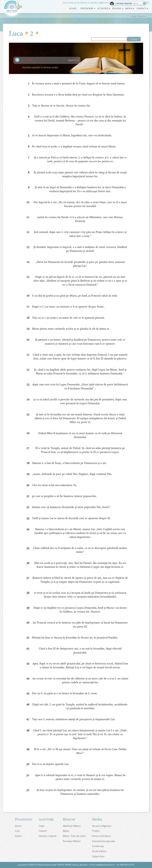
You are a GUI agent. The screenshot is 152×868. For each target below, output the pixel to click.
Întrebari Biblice (72, 841)
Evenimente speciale (103, 841)
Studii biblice (99, 851)
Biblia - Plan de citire (74, 836)
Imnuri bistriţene (101, 836)
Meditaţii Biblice (72, 826)
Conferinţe (98, 846)
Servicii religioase (102, 826)
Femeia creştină (48, 836)
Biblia (66, 831)
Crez (17, 831)
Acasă (73, 8)
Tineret (43, 831)
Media (130, 8)
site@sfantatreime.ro (105, 865)
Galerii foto (98, 856)
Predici (96, 831)
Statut (18, 836)
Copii (42, 826)
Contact (142, 8)
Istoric (18, 826)
